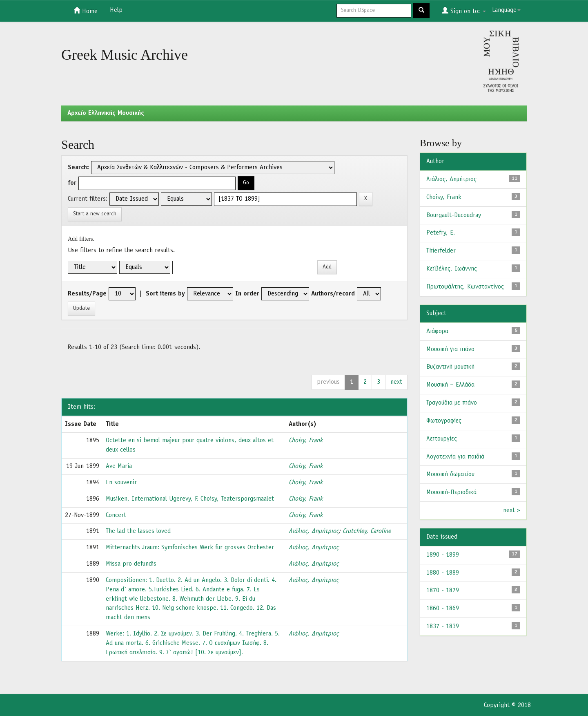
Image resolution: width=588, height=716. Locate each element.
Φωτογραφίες (444, 421)
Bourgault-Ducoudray (454, 215)
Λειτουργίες (442, 439)
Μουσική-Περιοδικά (451, 492)
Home (86, 11)
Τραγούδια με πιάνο (452, 403)
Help (116, 10)
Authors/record (333, 294)
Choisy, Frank (306, 441)
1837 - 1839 (443, 626)
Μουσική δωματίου (450, 474)
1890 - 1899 (443, 555)
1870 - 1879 (443, 591)
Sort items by (165, 294)
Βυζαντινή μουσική (450, 367)
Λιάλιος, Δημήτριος (314, 531)
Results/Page (87, 294)
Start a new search (95, 214)
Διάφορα (437, 331)
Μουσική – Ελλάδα (450, 385)
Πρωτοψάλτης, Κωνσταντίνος (465, 287)
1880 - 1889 (443, 573)
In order (247, 294)
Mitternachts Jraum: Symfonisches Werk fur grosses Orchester (190, 548)
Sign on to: (464, 11)
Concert (116, 515)
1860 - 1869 (443, 609)
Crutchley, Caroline (367, 531)
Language (506, 10)
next (396, 382)
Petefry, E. (441, 233)
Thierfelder (441, 251)
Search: (78, 168)
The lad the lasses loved (138, 531)
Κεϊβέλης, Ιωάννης (452, 269)
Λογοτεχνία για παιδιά (455, 457)
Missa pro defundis (131, 564)
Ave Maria (119, 466)
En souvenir (121, 483)
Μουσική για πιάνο (450, 349)
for (72, 183)
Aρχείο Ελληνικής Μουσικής (106, 113)
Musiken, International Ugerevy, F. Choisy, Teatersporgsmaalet (190, 499)
